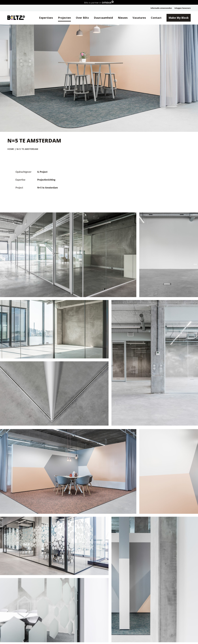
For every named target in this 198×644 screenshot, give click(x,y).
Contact (156, 18)
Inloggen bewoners (183, 8)
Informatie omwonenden (161, 8)
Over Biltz (82, 18)
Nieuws (123, 18)
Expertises (46, 18)
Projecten (64, 18)
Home (11, 149)
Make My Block (179, 18)
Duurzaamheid (103, 18)
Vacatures (139, 18)
